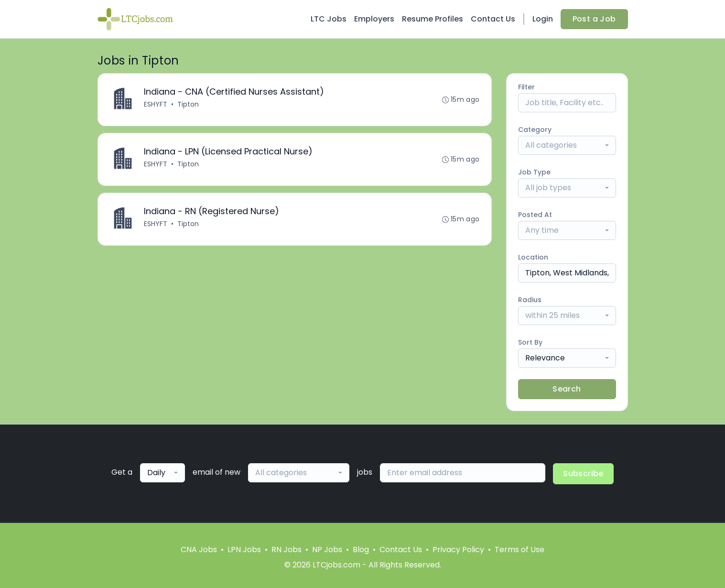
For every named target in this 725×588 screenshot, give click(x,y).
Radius (530, 300)
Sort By (530, 342)
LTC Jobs (329, 19)
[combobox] (567, 145)
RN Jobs (287, 550)
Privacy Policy (458, 550)
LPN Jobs (244, 550)
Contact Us (493, 19)
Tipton (188, 104)
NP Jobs (327, 550)
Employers (374, 19)
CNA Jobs (199, 550)
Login (543, 19)
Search (567, 389)
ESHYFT (156, 104)
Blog (361, 550)
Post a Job (594, 19)
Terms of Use (519, 550)
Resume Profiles (433, 19)
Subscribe (583, 474)
